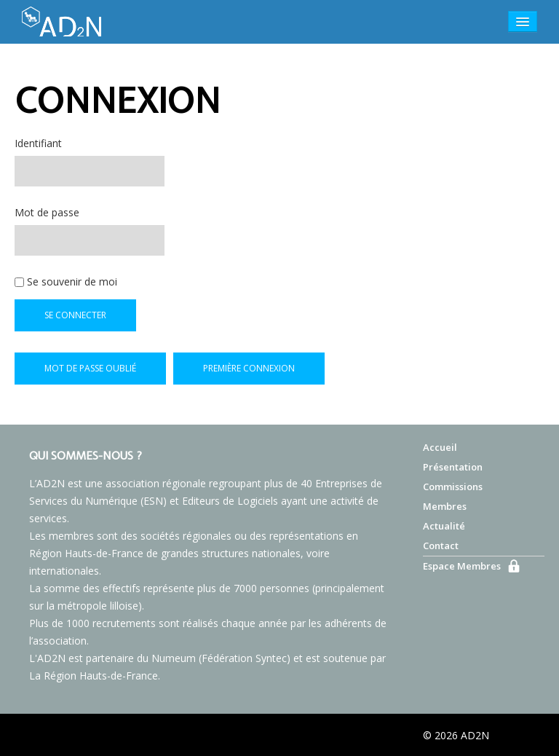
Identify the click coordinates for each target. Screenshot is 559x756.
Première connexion (249, 368)
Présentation (453, 467)
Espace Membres (462, 566)
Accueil (440, 447)
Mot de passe (47, 212)
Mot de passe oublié (90, 368)
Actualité (444, 526)
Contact (441, 546)
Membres (445, 506)
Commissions (453, 487)
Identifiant (38, 143)
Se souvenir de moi (66, 281)
